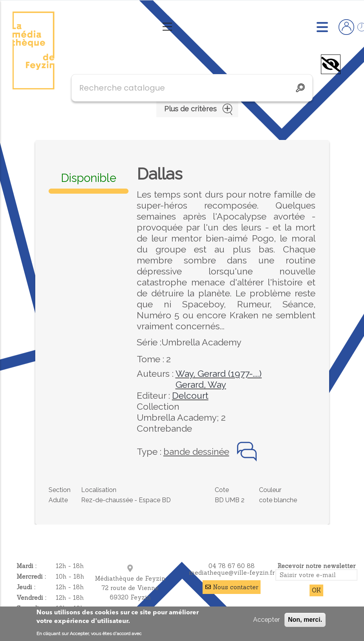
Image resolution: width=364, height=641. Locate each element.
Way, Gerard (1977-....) (219, 373)
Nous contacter (235, 587)
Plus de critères (197, 109)
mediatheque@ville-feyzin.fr (232, 573)
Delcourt (190, 395)
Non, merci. (305, 620)
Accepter (266, 620)
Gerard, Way (201, 384)
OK (316, 590)
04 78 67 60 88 (232, 566)
